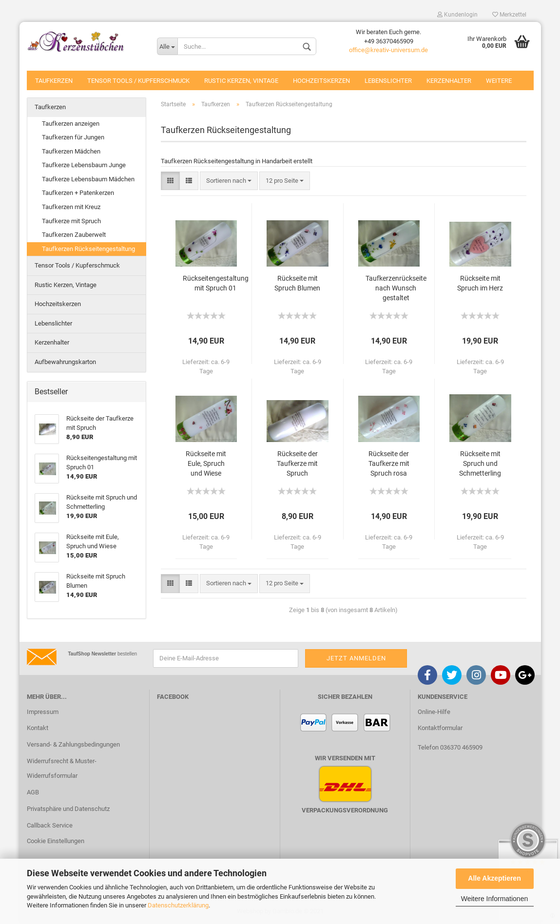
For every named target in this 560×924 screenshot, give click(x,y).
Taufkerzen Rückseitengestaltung (88, 249)
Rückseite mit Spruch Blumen (297, 283)
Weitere (499, 81)
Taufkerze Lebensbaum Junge (84, 165)
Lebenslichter (388, 81)
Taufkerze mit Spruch (71, 221)
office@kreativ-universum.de (388, 50)
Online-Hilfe (434, 712)
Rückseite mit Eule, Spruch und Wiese (206, 463)
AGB (33, 792)
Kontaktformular (440, 728)
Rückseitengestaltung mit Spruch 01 (216, 283)
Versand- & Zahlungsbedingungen (73, 744)
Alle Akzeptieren (494, 878)
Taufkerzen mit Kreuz (71, 207)
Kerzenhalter (449, 81)
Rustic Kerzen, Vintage (241, 81)
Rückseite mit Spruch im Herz (480, 283)
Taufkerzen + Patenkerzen (78, 193)
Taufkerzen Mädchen (71, 151)
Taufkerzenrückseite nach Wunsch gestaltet (396, 288)
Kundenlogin (457, 15)
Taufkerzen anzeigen (71, 124)
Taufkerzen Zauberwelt (74, 235)
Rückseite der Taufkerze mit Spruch (297, 463)
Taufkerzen (54, 81)
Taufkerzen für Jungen (73, 137)
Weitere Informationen (494, 899)
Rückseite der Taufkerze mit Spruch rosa (389, 463)
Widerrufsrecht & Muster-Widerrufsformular (62, 768)
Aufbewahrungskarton (65, 362)
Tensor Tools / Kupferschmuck (138, 81)
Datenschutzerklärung (178, 905)
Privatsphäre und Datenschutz (68, 809)
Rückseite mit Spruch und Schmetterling (480, 463)
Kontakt (38, 728)
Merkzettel (509, 15)
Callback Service (50, 825)
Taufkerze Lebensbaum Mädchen (88, 179)
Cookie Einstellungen (56, 841)
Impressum (43, 712)
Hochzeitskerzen (321, 81)
